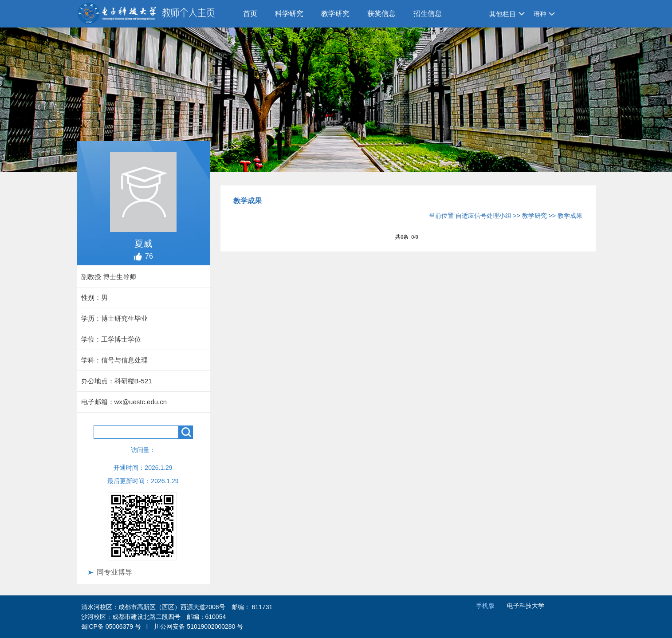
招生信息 (428, 14)
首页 (250, 14)
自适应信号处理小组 (483, 216)
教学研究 (335, 14)
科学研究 (289, 14)
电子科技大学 (526, 606)
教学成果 (570, 216)
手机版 (485, 606)
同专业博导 (114, 572)
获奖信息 (381, 14)
